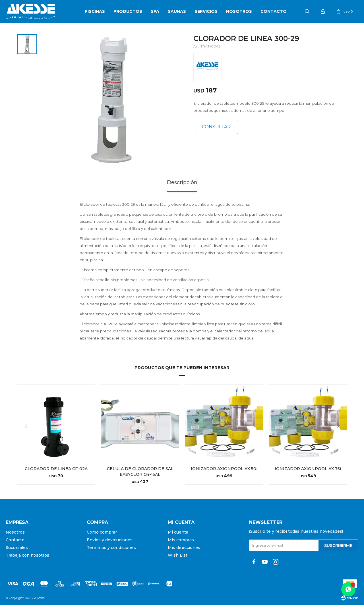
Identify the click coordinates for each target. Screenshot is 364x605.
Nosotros (239, 11)
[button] (340, 437)
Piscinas (95, 11)
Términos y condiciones (111, 548)
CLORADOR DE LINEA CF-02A (56, 469)
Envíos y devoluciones (110, 540)
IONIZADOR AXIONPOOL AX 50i (224, 469)
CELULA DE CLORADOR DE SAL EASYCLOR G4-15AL (140, 472)
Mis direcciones (184, 548)
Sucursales (17, 548)
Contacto (274, 11)
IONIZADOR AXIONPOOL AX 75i (308, 469)
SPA (155, 11)
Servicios (206, 11)
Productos (128, 11)
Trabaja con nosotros (27, 555)
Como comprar (102, 532)
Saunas (177, 11)
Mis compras (181, 540)
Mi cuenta (178, 532)
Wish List (178, 555)
